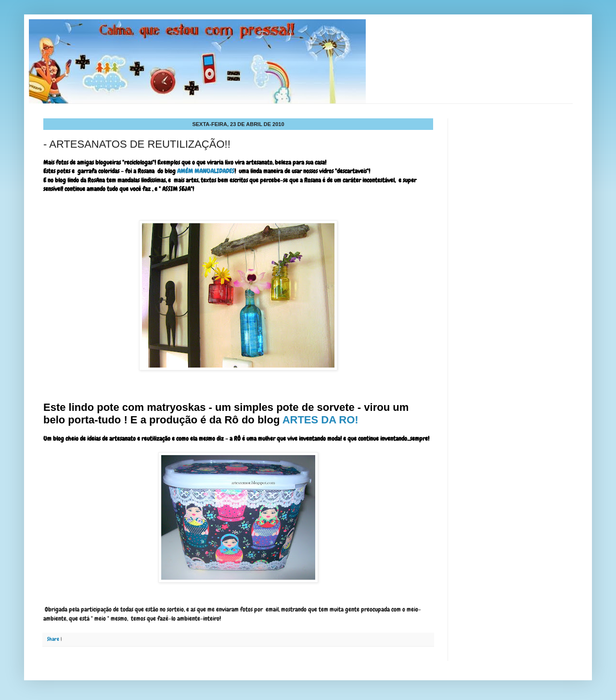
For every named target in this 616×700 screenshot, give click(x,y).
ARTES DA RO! (321, 420)
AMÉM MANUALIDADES (206, 171)
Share (53, 639)
